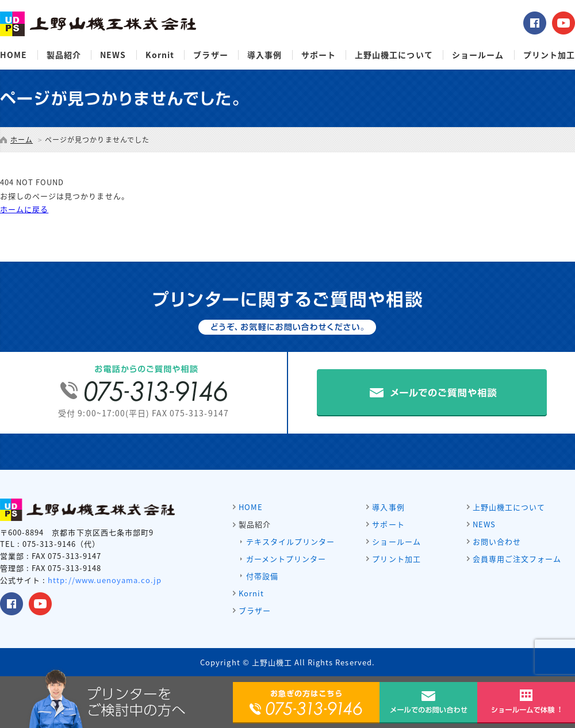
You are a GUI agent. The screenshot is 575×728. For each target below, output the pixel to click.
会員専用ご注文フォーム (517, 559)
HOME (14, 55)
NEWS (113, 55)
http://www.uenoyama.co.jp (105, 580)
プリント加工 (549, 55)
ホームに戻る (24, 209)
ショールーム (478, 55)
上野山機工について (394, 55)
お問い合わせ (497, 541)
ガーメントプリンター (286, 559)
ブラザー (210, 55)
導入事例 (264, 55)
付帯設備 (262, 576)
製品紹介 (64, 55)
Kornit (160, 55)
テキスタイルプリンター (290, 541)
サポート (319, 55)
